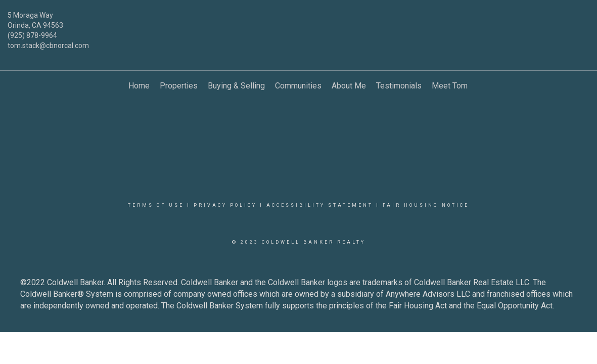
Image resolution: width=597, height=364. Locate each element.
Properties (179, 86)
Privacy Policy (225, 205)
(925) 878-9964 (32, 35)
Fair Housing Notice (426, 205)
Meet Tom (450, 86)
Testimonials (399, 86)
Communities (298, 86)
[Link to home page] (299, 23)
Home (139, 86)
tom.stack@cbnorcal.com (48, 45)
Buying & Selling (236, 86)
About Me (349, 86)
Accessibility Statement (320, 205)
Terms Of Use (156, 205)
